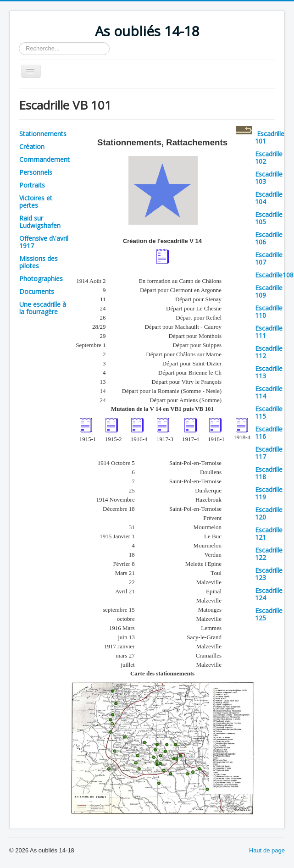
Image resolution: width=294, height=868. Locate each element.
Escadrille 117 (269, 453)
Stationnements (43, 134)
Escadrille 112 (269, 352)
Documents (37, 291)
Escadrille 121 (269, 534)
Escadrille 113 (269, 372)
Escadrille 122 (269, 554)
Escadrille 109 (269, 291)
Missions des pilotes (39, 262)
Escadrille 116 (269, 433)
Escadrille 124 (269, 594)
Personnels (36, 172)
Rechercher (19, 42)
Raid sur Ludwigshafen (40, 222)
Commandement (44, 159)
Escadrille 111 (269, 332)
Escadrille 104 (269, 198)
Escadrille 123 (269, 574)
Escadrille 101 (270, 137)
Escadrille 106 (269, 238)
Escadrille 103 (269, 178)
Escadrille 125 (269, 614)
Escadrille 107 (269, 258)
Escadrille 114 (269, 392)
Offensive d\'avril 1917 (44, 242)
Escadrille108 (274, 275)
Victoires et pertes (36, 202)
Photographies (41, 279)
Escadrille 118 (269, 473)
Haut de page (267, 850)
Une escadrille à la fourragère (43, 308)
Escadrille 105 (269, 218)
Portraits (32, 185)
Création (32, 147)
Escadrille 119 (269, 493)
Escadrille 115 (269, 412)
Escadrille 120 (269, 513)
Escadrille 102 (269, 158)
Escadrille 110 (269, 312)
